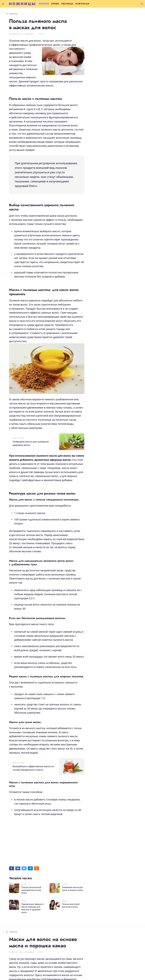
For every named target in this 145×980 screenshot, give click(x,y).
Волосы (44, 4)
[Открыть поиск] (142, 4)
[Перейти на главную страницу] (22, 4)
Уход (24, 884)
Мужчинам (82, 4)
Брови (55, 4)
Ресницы (67, 4)
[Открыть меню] (3, 4)
